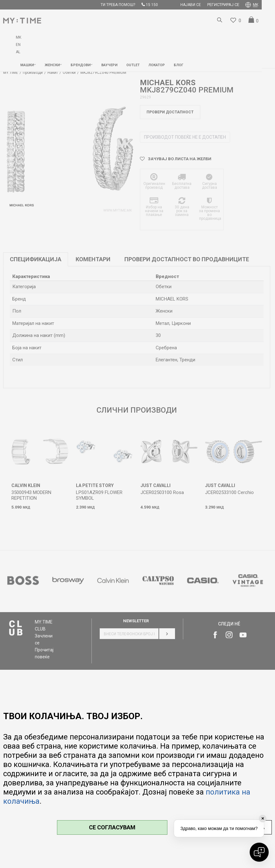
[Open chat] (259, 852)
